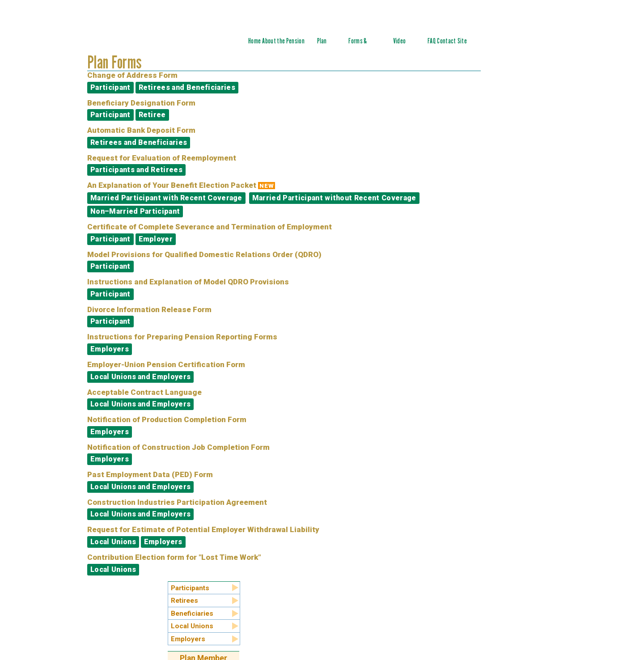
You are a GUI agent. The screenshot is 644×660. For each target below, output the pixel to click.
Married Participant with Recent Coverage (166, 198)
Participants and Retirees (136, 170)
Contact (446, 41)
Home (254, 41)
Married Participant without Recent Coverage (334, 198)
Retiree (152, 115)
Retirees (184, 601)
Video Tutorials (404, 46)
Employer (156, 239)
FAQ (432, 41)
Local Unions (113, 542)
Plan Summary (328, 46)
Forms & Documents (362, 46)
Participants (190, 588)
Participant (110, 87)
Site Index (464, 46)
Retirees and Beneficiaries (187, 87)
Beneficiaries (192, 613)
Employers (110, 349)
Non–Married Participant (135, 211)
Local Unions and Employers (140, 377)
